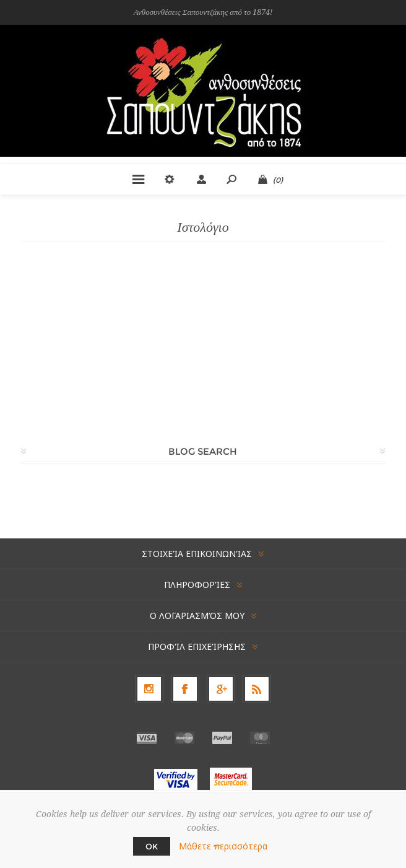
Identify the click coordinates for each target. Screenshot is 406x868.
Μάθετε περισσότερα (223, 846)
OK (152, 846)
